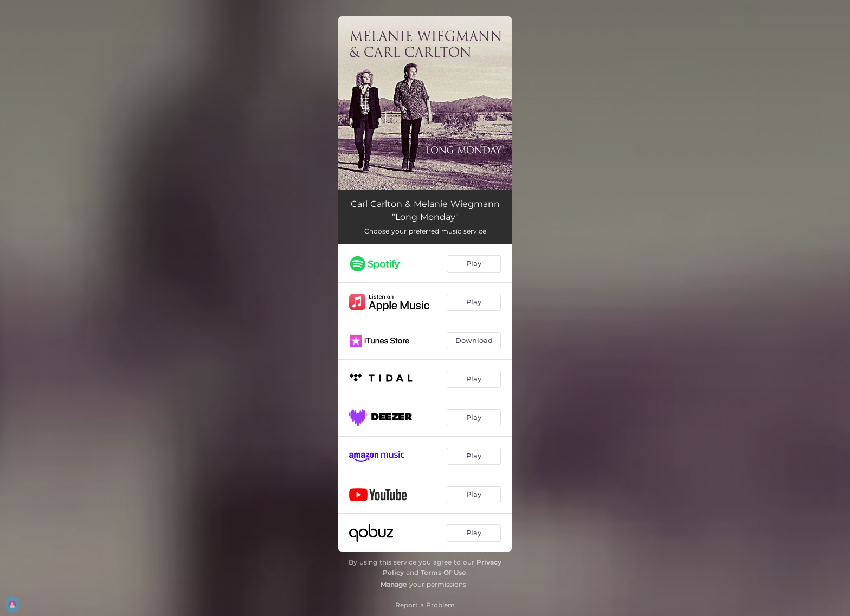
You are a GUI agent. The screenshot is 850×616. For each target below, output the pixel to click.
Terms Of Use (443, 572)
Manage (394, 584)
